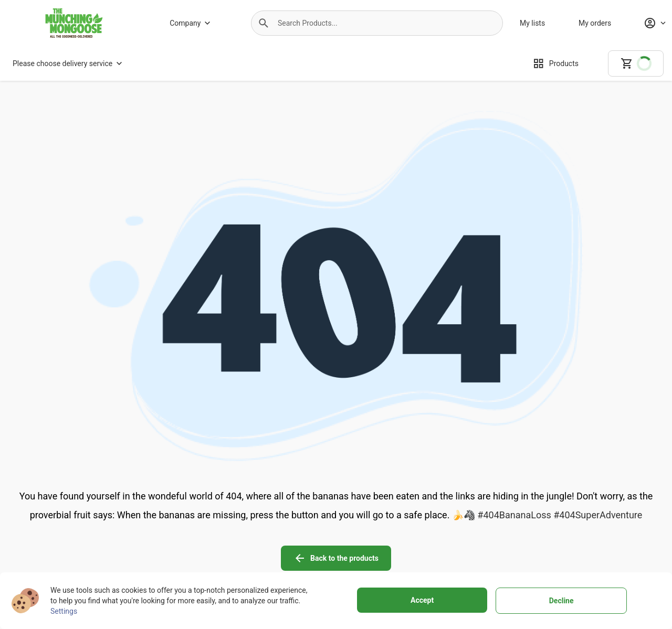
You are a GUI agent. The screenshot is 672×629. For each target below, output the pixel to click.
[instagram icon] (571, 523)
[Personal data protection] (435, 546)
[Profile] (655, 23)
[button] (264, 23)
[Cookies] (435, 560)
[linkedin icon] (630, 523)
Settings (64, 611)
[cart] (636, 63)
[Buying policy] (311, 546)
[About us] (197, 531)
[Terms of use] (435, 531)
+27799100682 (76, 559)
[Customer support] (311, 560)
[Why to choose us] (197, 546)
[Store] (197, 560)
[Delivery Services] (311, 531)
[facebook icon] (542, 523)
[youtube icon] (601, 523)
